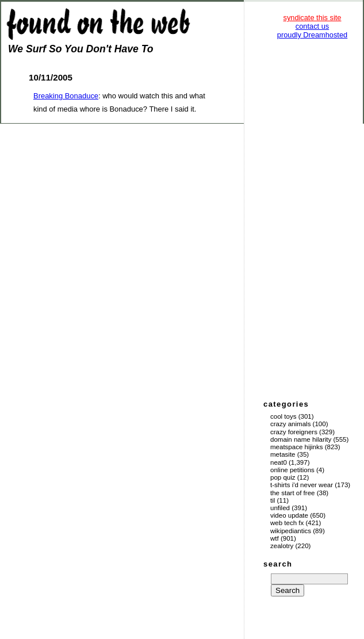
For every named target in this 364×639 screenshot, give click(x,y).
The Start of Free (292, 493)
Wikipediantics (291, 531)
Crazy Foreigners (294, 432)
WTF (275, 538)
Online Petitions (292, 470)
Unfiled (280, 508)
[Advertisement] (312, 219)
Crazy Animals (290, 424)
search (278, 564)
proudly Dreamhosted (312, 35)
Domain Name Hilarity (301, 439)
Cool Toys (283, 416)
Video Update (289, 515)
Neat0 (279, 462)
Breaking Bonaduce (66, 96)
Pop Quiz (283, 477)
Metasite (283, 454)
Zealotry (282, 546)
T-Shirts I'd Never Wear (302, 485)
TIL (273, 500)
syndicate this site (312, 18)
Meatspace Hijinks (297, 447)
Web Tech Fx (287, 523)
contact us (312, 26)
